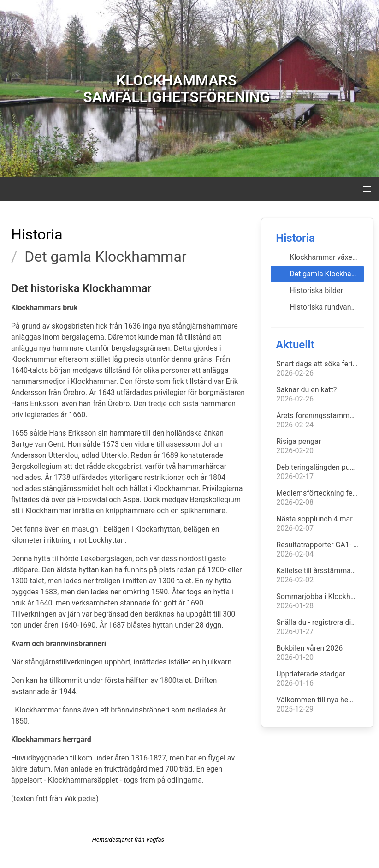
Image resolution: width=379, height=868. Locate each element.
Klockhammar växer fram (327, 257)
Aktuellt (295, 345)
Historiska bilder (316, 290)
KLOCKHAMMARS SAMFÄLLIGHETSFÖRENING (176, 89)
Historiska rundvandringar (327, 307)
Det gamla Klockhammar (327, 274)
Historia (37, 234)
